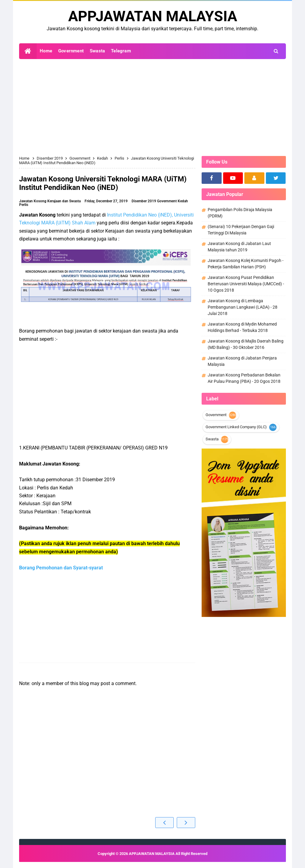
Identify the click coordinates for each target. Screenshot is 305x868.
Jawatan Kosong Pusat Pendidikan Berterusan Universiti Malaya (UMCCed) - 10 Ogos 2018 (246, 284)
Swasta (212, 439)
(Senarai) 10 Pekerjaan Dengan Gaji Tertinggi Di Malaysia (241, 230)
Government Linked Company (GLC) (236, 427)
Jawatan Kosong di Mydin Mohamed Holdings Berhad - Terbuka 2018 (242, 327)
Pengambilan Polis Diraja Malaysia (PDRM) (240, 213)
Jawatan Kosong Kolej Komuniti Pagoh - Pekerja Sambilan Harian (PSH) (246, 264)
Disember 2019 (144, 201)
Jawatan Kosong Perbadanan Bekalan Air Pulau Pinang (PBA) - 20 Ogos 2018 (244, 378)
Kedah (183, 201)
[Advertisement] (152, 108)
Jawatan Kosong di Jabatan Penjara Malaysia (242, 361)
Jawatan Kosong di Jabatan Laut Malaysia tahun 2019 (239, 247)
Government (167, 201)
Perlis (24, 205)
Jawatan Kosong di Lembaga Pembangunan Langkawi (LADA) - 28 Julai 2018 (243, 307)
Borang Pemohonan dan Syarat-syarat (61, 568)
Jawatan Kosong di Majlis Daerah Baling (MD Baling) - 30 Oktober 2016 (246, 344)
